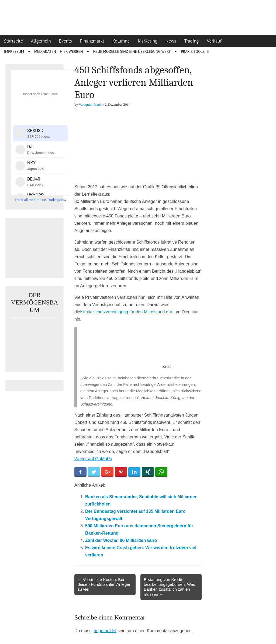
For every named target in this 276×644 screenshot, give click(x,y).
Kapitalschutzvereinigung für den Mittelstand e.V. (127, 312)
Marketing (148, 41)
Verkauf (214, 41)
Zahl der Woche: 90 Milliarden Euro (121, 540)
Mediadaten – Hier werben (59, 51)
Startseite (13, 41)
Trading (192, 41)
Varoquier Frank (90, 104)
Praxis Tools (193, 51)
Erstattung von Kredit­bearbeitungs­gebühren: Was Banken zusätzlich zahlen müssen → (169, 587)
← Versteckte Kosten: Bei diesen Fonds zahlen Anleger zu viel (104, 584)
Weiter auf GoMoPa (93, 459)
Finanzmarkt (92, 41)
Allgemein (41, 41)
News (171, 41)
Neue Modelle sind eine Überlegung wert (132, 51)
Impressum (14, 51)
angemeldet (105, 631)
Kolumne (121, 41)
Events (65, 41)
